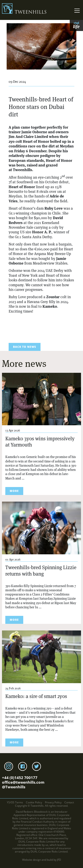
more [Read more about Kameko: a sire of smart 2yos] (14, 742)
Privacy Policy (53, 802)
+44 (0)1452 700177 (20, 778)
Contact (69, 802)
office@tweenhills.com (23, 782)
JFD (59, 860)
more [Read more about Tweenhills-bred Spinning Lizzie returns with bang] (14, 620)
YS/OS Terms (15, 802)
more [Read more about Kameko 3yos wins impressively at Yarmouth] (14, 491)
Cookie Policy (34, 802)
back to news (25, 347)
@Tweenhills (14, 787)
